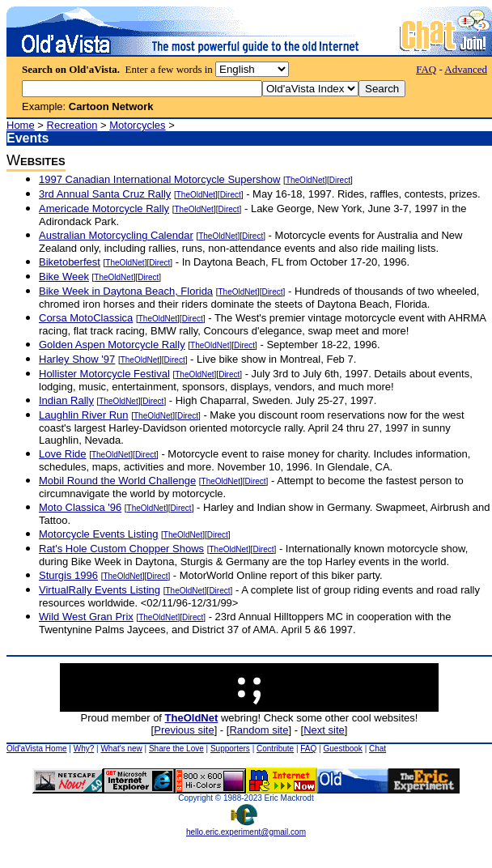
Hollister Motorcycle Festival (104, 374)
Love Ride (63, 454)
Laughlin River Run (84, 415)
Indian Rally (66, 400)
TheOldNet (305, 180)
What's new (121, 749)
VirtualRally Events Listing (100, 590)
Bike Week (64, 277)
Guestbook (342, 749)
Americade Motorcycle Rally (104, 208)
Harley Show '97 (77, 359)
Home (21, 125)
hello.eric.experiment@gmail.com (246, 828)
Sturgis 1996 (68, 575)
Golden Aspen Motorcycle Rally (112, 345)
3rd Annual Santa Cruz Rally (105, 194)
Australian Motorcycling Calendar (116, 235)
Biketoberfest (70, 262)
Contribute (275, 749)
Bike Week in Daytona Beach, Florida (126, 291)
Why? (84, 749)
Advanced (466, 69)
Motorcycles (137, 125)
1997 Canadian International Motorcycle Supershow (159, 179)
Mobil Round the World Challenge (117, 481)
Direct (340, 180)
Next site (324, 730)
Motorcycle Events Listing (98, 534)
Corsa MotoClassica (86, 318)
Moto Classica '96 (80, 507)
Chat (377, 749)
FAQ (426, 69)
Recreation (72, 125)
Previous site (184, 730)
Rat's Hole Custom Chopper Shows (121, 549)
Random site (259, 730)
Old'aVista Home (37, 749)
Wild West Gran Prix (86, 617)
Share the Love (176, 749)
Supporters (230, 749)
